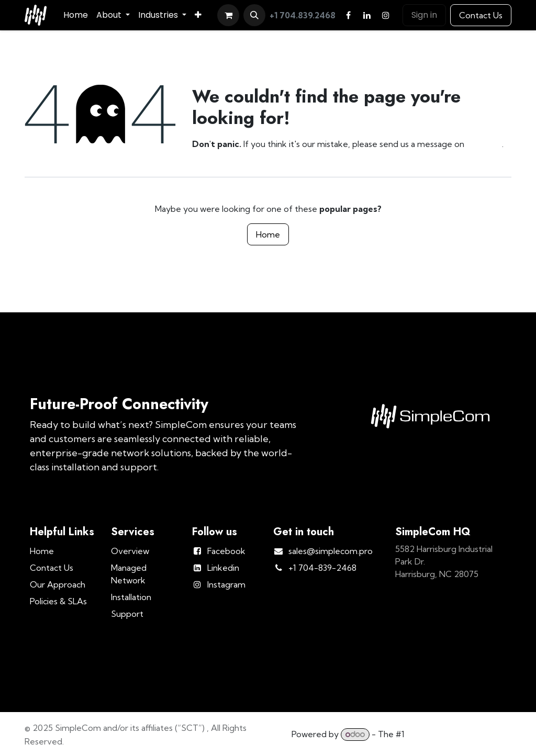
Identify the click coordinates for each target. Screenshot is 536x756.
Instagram (226, 584)
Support (127, 614)
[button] (254, 15)
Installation (131, 597)
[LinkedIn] (367, 15)
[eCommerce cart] (228, 15)
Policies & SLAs (58, 601)
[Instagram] (386, 15)
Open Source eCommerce (459, 734)
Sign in (424, 15)
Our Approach (58, 584)
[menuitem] (76, 15)
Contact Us (481, 15)
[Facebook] (348, 15)
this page (484, 144)
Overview (130, 551)
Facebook (226, 551)
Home (268, 234)
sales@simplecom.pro (331, 551)
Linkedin (223, 568)
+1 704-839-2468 (322, 568)
